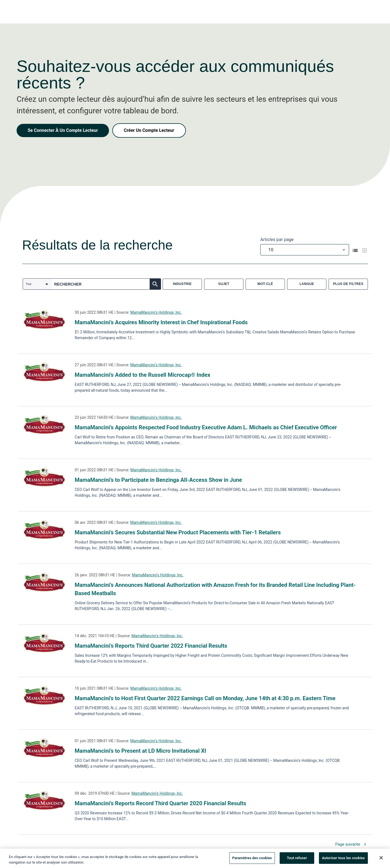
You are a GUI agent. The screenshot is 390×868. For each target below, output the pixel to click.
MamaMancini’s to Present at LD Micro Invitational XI (140, 751)
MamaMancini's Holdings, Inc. (156, 312)
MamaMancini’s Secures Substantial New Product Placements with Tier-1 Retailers (178, 532)
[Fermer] (381, 860)
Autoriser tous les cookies (343, 860)
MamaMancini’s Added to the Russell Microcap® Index (142, 375)
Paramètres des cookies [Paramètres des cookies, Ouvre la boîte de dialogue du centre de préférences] (252, 860)
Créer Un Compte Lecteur (149, 130)
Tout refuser (297, 860)
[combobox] (305, 250)
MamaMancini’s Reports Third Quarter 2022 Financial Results (151, 646)
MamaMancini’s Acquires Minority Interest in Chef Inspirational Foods (161, 322)
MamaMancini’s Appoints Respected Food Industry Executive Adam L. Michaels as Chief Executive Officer (206, 427)
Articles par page (277, 240)
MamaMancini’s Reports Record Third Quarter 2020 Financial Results (160, 803)
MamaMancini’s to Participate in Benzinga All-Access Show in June (158, 480)
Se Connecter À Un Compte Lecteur (63, 130)
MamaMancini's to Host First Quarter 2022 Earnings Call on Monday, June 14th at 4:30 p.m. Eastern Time (205, 698)
